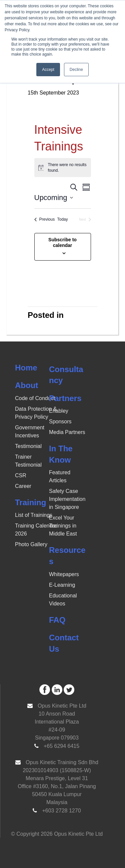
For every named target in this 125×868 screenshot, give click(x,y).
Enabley (59, 411)
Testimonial (28, 446)
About (26, 385)
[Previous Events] (45, 219)
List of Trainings (34, 515)
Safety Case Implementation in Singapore (67, 499)
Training (30, 502)
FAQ (57, 620)
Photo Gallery (31, 544)
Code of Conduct (35, 398)
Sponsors (60, 422)
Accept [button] (48, 70)
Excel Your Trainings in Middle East (63, 526)
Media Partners (67, 432)
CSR (21, 475)
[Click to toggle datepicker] (54, 198)
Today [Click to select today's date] (62, 219)
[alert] (63, 168)
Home (26, 368)
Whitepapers (64, 574)
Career (23, 486)
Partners (65, 398)
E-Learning (62, 585)
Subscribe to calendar (62, 242)
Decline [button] (76, 70)
